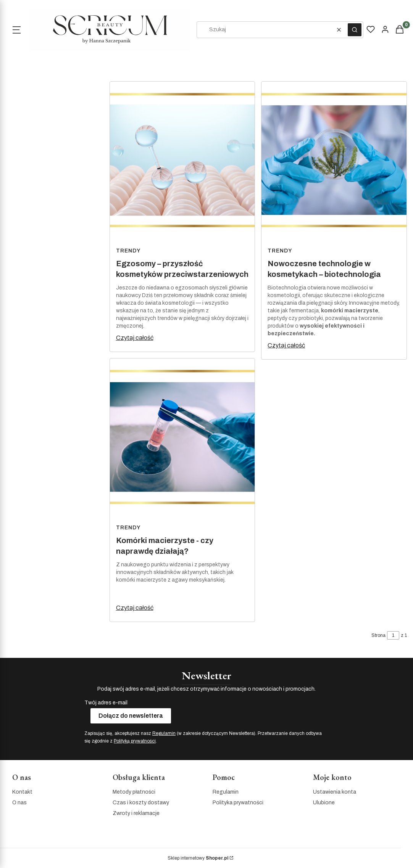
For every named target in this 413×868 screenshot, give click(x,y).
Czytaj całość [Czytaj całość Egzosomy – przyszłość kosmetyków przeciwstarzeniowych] (135, 338)
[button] (355, 30)
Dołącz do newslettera (131, 716)
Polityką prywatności (135, 741)
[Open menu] (16, 30)
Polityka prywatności (238, 803)
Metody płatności (134, 792)
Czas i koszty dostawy (141, 803)
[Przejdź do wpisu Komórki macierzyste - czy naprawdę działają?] (182, 439)
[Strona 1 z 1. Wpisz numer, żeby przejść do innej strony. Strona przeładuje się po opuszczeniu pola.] (393, 635)
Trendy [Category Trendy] (128, 251)
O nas (19, 803)
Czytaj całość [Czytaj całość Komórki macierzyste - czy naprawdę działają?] (135, 608)
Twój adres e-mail (106, 703)
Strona (378, 635)
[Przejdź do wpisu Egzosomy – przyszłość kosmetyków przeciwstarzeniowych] (182, 162)
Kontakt (22, 792)
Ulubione (324, 803)
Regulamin (164, 733)
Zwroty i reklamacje (136, 813)
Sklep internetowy (198, 858)
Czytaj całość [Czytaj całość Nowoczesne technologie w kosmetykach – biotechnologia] (286, 345)
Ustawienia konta (335, 792)
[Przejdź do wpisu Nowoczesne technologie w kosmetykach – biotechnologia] (334, 162)
